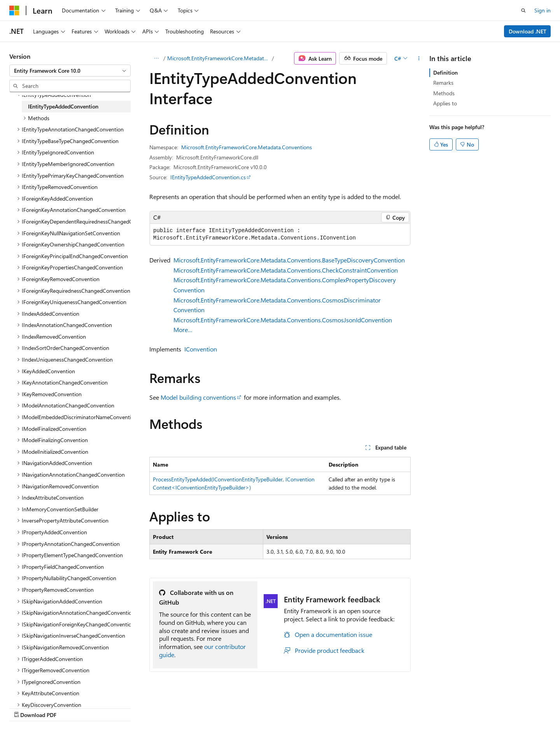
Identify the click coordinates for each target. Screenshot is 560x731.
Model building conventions (198, 397)
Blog (338, 707)
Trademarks (479, 707)
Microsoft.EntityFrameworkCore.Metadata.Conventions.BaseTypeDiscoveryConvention (289, 260)
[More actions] (419, 58)
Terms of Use (441, 707)
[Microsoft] (14, 10)
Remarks (443, 83)
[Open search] (523, 10)
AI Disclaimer (257, 707)
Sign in (542, 10)
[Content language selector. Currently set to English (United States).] (45, 707)
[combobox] (70, 71)
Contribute (371, 707)
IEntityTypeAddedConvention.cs (208, 177)
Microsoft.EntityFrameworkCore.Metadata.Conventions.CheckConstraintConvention (286, 270)
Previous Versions (303, 707)
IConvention (201, 349)
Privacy (402, 707)
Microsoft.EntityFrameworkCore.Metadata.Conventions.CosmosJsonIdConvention (283, 320)
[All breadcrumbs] (156, 58)
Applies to (445, 103)
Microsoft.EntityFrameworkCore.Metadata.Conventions (219, 58)
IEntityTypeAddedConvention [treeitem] (63, 106)
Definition (445, 73)
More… (183, 330)
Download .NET (528, 31)
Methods (444, 93)
